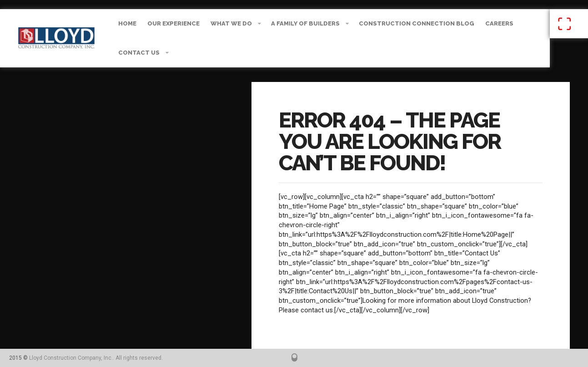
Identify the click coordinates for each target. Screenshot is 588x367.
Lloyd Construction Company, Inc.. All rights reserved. (96, 358)
